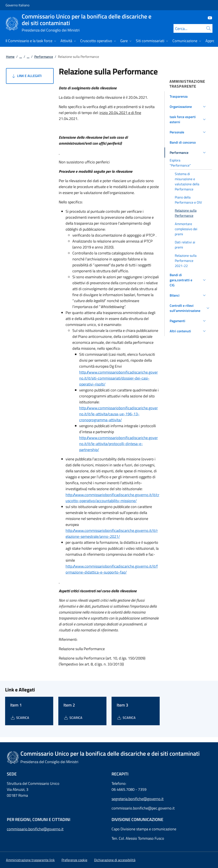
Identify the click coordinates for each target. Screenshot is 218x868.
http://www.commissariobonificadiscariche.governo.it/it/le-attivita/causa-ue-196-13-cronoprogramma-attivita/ (118, 414)
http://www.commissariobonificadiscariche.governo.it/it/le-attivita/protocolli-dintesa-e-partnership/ (118, 444)
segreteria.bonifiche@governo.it (138, 799)
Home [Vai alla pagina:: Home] (10, 57)
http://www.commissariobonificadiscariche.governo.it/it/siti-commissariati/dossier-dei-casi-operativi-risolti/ (118, 378)
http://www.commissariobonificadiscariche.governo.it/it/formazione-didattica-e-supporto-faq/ (112, 569)
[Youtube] (208, 18)
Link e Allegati (26, 76)
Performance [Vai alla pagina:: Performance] (44, 57)
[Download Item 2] (73, 718)
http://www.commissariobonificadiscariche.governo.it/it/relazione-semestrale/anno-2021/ (112, 533)
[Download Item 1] (20, 718)
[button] (188, 96)
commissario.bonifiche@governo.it (35, 829)
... (21, 57)
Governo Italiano (17, 5)
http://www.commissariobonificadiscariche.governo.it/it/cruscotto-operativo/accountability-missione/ (112, 498)
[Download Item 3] (126, 718)
